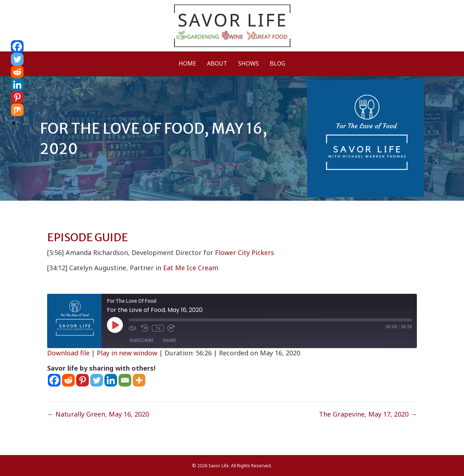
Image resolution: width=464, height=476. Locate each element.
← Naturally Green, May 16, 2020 (98, 414)
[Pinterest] (82, 380)
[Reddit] (68, 380)
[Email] (125, 380)
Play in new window (127, 353)
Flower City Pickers (245, 252)
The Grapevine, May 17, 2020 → (368, 414)
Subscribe (142, 340)
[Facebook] (54, 380)
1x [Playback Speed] (158, 328)
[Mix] (17, 110)
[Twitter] (97, 380)
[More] (139, 380)
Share (169, 340)
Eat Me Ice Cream (191, 268)
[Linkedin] (111, 380)
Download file (68, 353)
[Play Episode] (115, 325)
